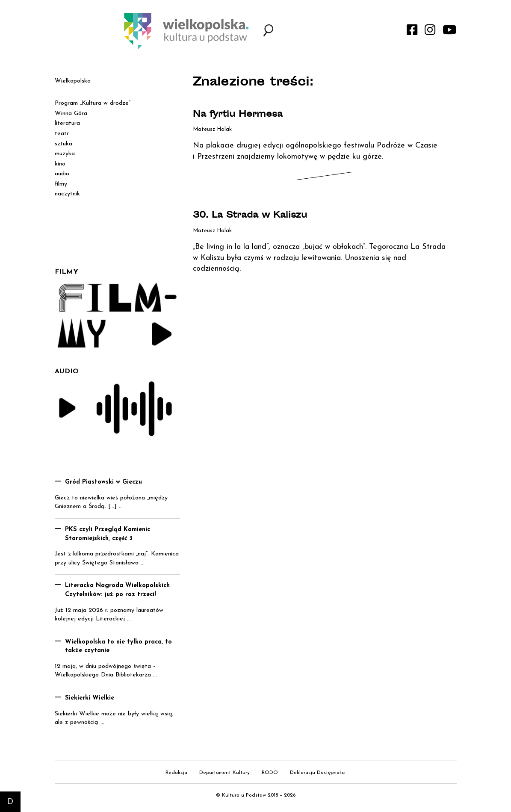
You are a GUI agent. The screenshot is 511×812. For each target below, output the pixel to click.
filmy (61, 184)
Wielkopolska (73, 81)
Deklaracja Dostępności (318, 773)
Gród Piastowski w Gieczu (103, 482)
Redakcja (176, 773)
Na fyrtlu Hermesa (238, 115)
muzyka (65, 154)
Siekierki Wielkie (90, 698)
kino (60, 164)
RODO (270, 773)
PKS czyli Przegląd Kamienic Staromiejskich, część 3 (108, 534)
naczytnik (67, 194)
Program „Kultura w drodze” (93, 103)
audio (62, 174)
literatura (67, 123)
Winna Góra (71, 114)
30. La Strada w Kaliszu (250, 216)
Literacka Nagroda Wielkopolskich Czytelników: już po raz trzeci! (117, 590)
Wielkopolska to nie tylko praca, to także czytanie (118, 647)
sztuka (64, 144)
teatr (62, 134)
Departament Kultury (224, 773)
